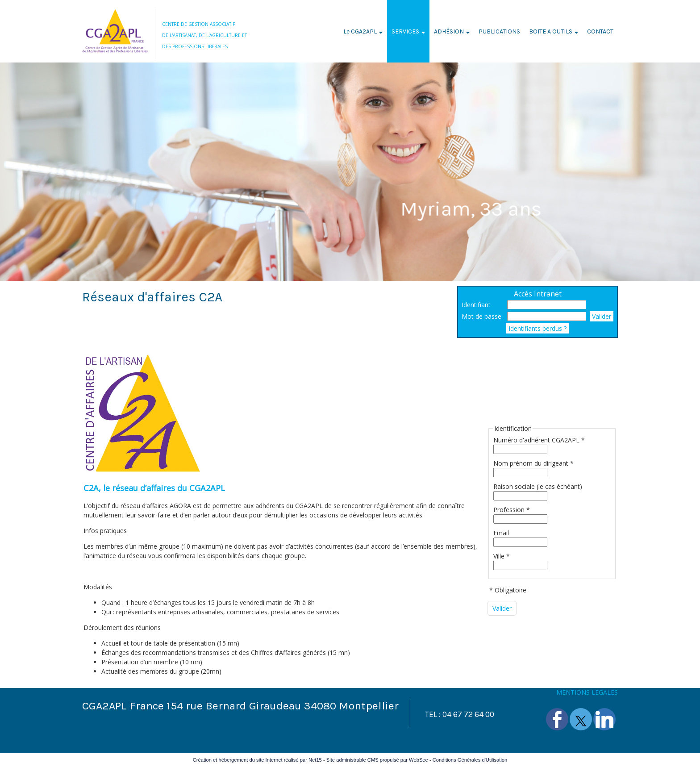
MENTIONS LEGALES (587, 692)
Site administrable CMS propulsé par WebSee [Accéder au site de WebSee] (377, 760)
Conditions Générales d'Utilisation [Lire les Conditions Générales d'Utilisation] (470, 760)
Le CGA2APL (360, 31)
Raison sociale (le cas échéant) (538, 486)
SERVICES (405, 31)
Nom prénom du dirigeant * (533, 463)
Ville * (502, 556)
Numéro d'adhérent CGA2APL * (539, 440)
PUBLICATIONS (499, 31)
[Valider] (502, 608)
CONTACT (600, 31)
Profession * (512, 510)
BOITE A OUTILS (551, 31)
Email (501, 533)
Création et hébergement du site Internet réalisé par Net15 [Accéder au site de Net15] (257, 760)
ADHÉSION (449, 31)
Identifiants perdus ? (537, 328)
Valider (602, 316)
